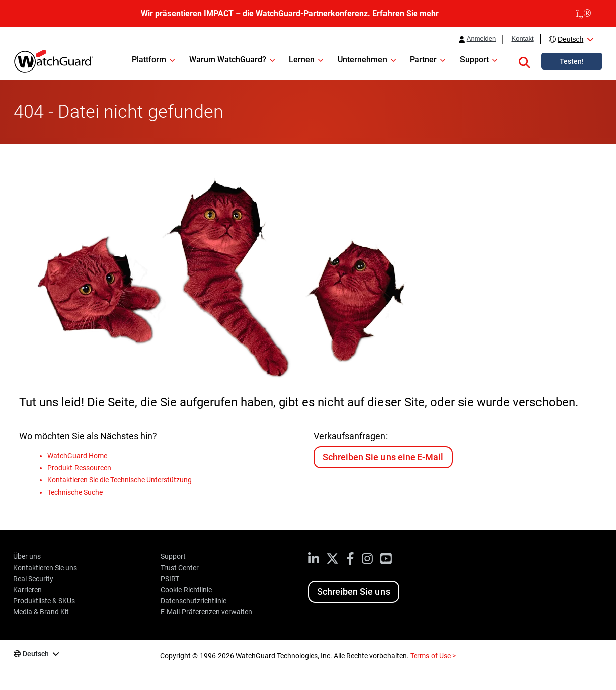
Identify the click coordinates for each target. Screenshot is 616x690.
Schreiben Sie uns (353, 592)
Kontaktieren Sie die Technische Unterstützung (120, 480)
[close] (584, 14)
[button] (524, 61)
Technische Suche (75, 492)
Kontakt (522, 39)
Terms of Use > (433, 656)
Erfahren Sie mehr (406, 13)
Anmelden (481, 39)
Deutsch (570, 39)
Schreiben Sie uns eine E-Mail (383, 457)
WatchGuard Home (77, 456)
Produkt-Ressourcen (79, 468)
